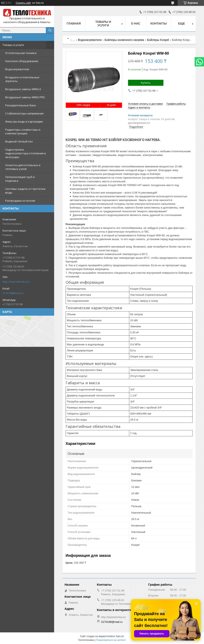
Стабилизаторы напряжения (24, 113)
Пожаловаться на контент (111, 640)
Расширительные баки (21, 105)
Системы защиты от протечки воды (25, 191)
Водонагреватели (17, 69)
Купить (146, 83)
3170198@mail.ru (13, 293)
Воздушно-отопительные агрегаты (22, 79)
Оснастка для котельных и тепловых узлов (23, 167)
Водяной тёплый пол (19, 141)
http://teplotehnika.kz (16, 282)
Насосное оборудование (22, 61)
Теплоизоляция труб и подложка (20, 179)
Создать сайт (23, 3)
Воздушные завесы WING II (23, 89)
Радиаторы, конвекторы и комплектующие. (23, 131)
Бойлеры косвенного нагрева (124, 40)
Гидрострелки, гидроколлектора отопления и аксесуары (25, 153)
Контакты (159, 23)
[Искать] (50, 30)
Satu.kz (120, 636)
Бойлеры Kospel (158, 40)
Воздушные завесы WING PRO (25, 97)
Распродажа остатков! (20, 201)
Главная (74, 23)
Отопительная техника (21, 53)
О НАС (136, 23)
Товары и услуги (13, 45)
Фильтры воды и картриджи (24, 121)
